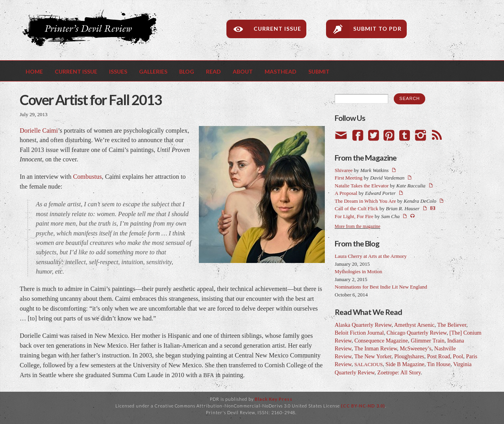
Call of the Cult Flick (357, 208)
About (243, 71)
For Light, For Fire (354, 216)
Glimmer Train (427, 341)
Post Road (439, 356)
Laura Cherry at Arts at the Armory (371, 256)
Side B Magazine (405, 364)
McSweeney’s (415, 348)
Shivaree (344, 170)
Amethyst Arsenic (414, 325)
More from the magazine (358, 227)
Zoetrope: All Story (399, 372)
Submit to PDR (377, 29)
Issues (118, 71)
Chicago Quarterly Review (417, 333)
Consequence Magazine (381, 341)
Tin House (439, 364)
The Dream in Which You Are (365, 201)
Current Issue (277, 29)
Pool (458, 356)
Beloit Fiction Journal (359, 333)
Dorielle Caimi (39, 131)
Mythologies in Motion (359, 271)
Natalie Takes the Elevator (362, 186)
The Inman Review (376, 348)
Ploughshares (409, 356)
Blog (187, 71)
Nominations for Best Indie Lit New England (381, 287)
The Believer (452, 325)
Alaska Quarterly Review (363, 325)
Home (34, 71)
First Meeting (348, 178)
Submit (319, 71)
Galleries (153, 71)
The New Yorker (373, 356)
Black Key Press (274, 399)
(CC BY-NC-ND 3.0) (363, 406)
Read (213, 71)
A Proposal (346, 193)
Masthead (281, 71)
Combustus (87, 177)
